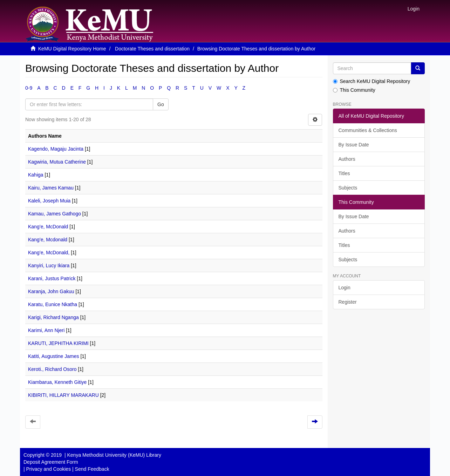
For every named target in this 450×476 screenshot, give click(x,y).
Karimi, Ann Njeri (46, 330)
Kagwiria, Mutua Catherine (57, 162)
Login (345, 288)
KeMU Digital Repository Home (72, 49)
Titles (344, 173)
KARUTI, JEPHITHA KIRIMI (58, 343)
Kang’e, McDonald (48, 227)
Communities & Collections (368, 130)
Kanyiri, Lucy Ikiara (49, 265)
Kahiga (36, 175)
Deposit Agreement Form (51, 462)
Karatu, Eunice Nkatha (53, 304)
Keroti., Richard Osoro (52, 369)
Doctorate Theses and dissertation (152, 49)
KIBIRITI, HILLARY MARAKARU (63, 395)
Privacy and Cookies (49, 469)
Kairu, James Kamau (51, 188)
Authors (347, 159)
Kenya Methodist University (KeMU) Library (114, 455)
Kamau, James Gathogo (54, 214)
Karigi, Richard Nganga (53, 317)
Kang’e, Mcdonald (48, 240)
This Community (354, 90)
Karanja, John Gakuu (51, 291)
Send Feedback (92, 469)
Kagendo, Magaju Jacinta (56, 149)
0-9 (29, 88)
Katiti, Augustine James (54, 356)
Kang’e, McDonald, (49, 253)
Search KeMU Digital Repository (372, 81)
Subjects (348, 188)
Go (161, 104)
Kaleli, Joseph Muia (49, 201)
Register (348, 302)
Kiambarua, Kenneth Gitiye (57, 382)
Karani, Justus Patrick (52, 278)
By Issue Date (354, 145)
